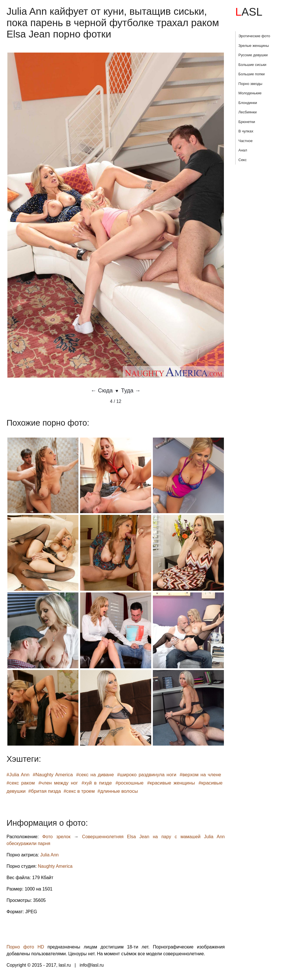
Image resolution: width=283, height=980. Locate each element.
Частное (245, 141)
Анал (243, 150)
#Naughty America (53, 775)
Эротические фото (254, 36)
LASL (249, 12)
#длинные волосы (118, 791)
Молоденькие (250, 93)
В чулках (246, 131)
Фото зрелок (56, 837)
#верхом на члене (200, 775)
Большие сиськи (252, 65)
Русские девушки (253, 55)
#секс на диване (95, 775)
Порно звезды (250, 84)
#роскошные (130, 783)
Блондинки (248, 103)
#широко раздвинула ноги (147, 775)
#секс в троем (79, 791)
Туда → (131, 390)
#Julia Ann (18, 775)
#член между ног (58, 783)
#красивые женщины (171, 783)
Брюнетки (247, 122)
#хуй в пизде (97, 783)
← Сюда (102, 390)
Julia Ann (50, 855)
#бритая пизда (45, 791)
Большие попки (252, 74)
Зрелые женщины (254, 46)
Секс (243, 160)
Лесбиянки (247, 112)
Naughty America (55, 866)
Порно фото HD (25, 947)
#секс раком (21, 783)
